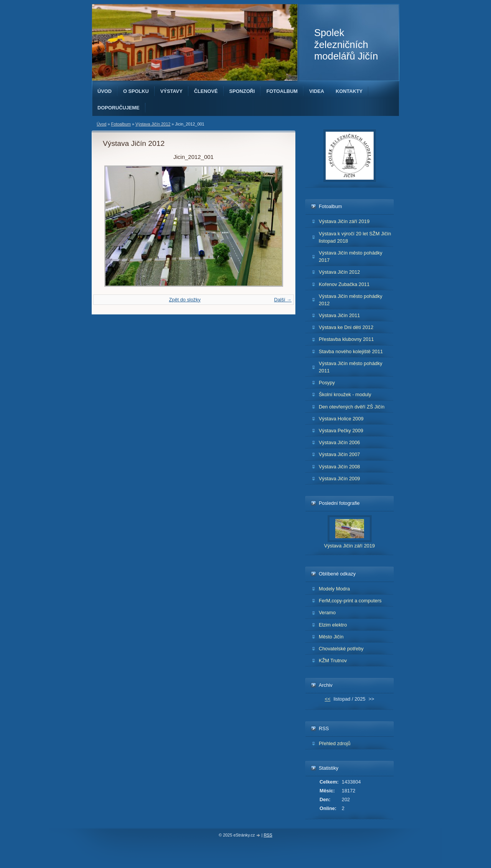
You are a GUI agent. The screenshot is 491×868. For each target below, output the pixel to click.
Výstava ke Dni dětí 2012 (346, 327)
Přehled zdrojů (335, 743)
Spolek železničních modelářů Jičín (346, 44)
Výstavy (171, 91)
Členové (206, 91)
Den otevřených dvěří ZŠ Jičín (352, 407)
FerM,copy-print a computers (350, 601)
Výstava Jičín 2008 (339, 467)
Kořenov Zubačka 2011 (344, 284)
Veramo (327, 613)
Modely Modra (334, 589)
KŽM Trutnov (333, 661)
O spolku (136, 91)
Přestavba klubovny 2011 (346, 339)
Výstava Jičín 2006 (339, 442)
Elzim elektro (333, 625)
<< (327, 699)
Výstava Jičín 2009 (339, 479)
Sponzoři (242, 91)
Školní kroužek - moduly (345, 394)
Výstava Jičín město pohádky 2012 (351, 300)
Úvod (105, 91)
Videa (317, 91)
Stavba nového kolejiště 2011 (351, 351)
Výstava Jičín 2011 (339, 315)
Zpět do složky (185, 300)
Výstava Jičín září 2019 (344, 221)
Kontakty (349, 91)
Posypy (327, 383)
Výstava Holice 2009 (341, 419)
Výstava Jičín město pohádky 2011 (351, 367)
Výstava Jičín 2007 (339, 454)
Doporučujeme (119, 108)
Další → (283, 300)
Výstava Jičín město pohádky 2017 (351, 256)
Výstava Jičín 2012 (153, 124)
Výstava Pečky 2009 (341, 431)
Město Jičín (331, 637)
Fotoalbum (282, 91)
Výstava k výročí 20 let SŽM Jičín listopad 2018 (355, 237)
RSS (268, 835)
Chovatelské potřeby (341, 649)
